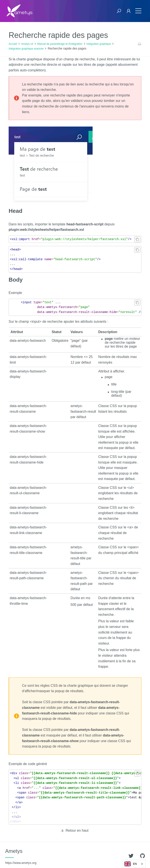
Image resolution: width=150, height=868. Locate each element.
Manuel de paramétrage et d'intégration (60, 44)
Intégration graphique (99, 44)
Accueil (13, 44)
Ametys (21, 856)
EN (131, 864)
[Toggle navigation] (138, 11)
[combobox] (134, 864)
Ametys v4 (27, 44)
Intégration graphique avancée (26, 49)
